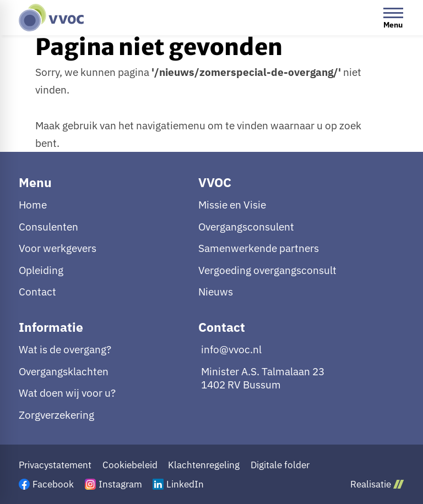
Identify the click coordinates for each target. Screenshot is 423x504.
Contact (37, 292)
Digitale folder (280, 465)
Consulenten (48, 227)
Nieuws (216, 292)
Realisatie (377, 484)
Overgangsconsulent (246, 227)
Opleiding (41, 270)
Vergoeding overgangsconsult (267, 270)
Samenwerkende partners (259, 248)
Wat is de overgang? (65, 349)
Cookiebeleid (130, 465)
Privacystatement (55, 465)
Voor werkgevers (58, 248)
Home (33, 205)
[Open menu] (393, 18)
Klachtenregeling (204, 465)
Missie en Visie (232, 205)
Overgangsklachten (64, 371)
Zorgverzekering (56, 415)
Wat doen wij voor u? (67, 393)
